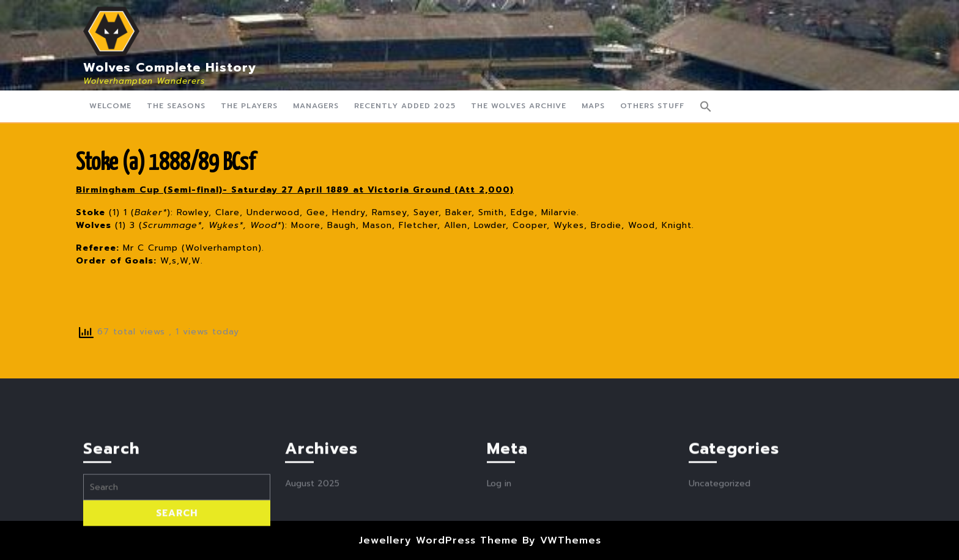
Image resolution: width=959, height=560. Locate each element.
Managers (316, 106)
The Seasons (176, 106)
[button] (706, 106)
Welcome (110, 106)
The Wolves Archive (519, 106)
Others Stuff (652, 106)
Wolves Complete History (170, 67)
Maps (593, 106)
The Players (249, 106)
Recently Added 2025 (405, 106)
